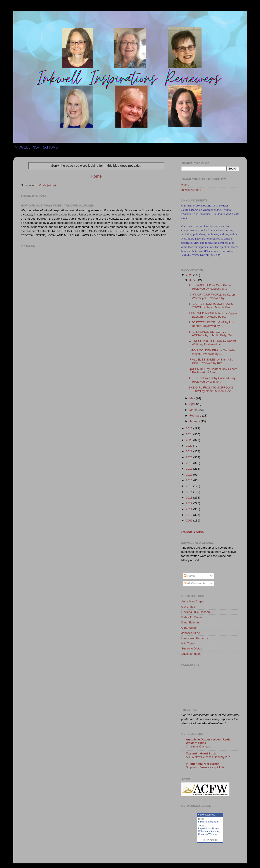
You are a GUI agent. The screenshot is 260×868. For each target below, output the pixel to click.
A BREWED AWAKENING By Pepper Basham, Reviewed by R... (213, 315)
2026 (189, 275)
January (195, 421)
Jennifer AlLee (191, 633)
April (193, 404)
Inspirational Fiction (209, 828)
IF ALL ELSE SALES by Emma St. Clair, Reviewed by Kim (211, 361)
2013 (189, 498)
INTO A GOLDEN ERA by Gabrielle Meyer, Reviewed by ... (212, 352)
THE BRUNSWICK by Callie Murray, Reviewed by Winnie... (212, 380)
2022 (189, 446)
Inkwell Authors (191, 190)
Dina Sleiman (190, 622)
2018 (189, 469)
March (194, 410)
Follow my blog (210, 840)
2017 (189, 475)
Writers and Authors (209, 831)
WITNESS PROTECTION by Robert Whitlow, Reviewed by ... (212, 343)
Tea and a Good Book (201, 753)
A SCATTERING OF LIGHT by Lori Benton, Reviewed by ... (211, 324)
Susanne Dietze (192, 648)
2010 (189, 515)
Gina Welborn (190, 628)
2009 (189, 521)
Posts (189, 576)
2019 (189, 463)
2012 (189, 503)
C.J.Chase (188, 607)
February (196, 416)
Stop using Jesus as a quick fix (205, 767)
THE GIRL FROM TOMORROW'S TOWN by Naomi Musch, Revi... (211, 305)
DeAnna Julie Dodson (196, 612)
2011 (189, 509)
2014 (189, 492)
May (193, 398)
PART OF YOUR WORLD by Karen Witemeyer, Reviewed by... (212, 296)
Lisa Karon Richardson (196, 638)
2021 (189, 451)
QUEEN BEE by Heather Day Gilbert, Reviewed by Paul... (213, 371)
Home (96, 176)
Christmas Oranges (198, 746)
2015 (189, 486)
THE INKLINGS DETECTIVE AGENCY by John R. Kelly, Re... (211, 333)
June (193, 280)
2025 (189, 428)
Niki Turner (189, 643)
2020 (189, 457)
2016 (189, 480)
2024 (189, 434)
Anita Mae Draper (193, 601)
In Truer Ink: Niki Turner (202, 764)
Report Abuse (193, 532)
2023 (189, 440)
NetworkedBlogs (207, 815)
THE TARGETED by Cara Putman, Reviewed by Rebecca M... (211, 287)
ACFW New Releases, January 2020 (209, 757)
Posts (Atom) (47, 185)
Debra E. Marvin (192, 617)
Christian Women (207, 834)
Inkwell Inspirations (208, 822)
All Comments (195, 583)
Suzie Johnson (191, 654)
